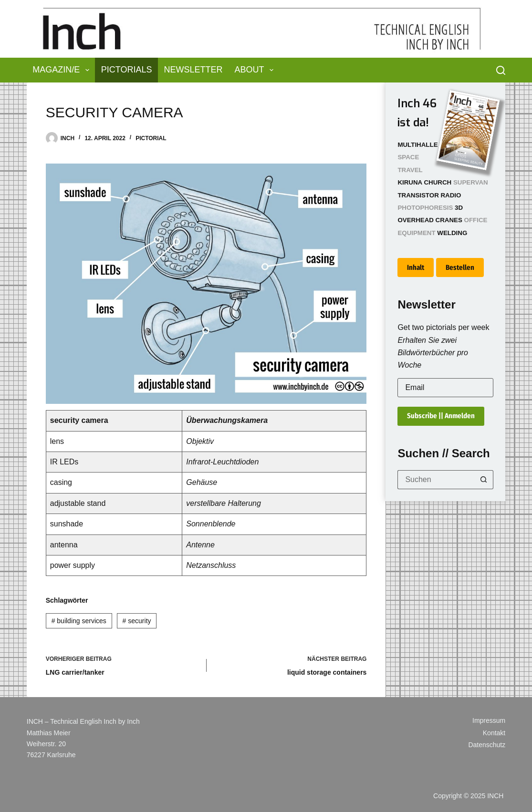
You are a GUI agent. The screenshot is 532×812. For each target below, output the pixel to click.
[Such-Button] (484, 480)
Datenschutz (487, 745)
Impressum (489, 720)
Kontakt (494, 733)
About (256, 70)
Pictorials (127, 70)
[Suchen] (501, 70)
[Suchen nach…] (436, 480)
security (137, 621)
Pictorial (151, 138)
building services (79, 621)
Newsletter (193, 70)
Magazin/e (63, 70)
